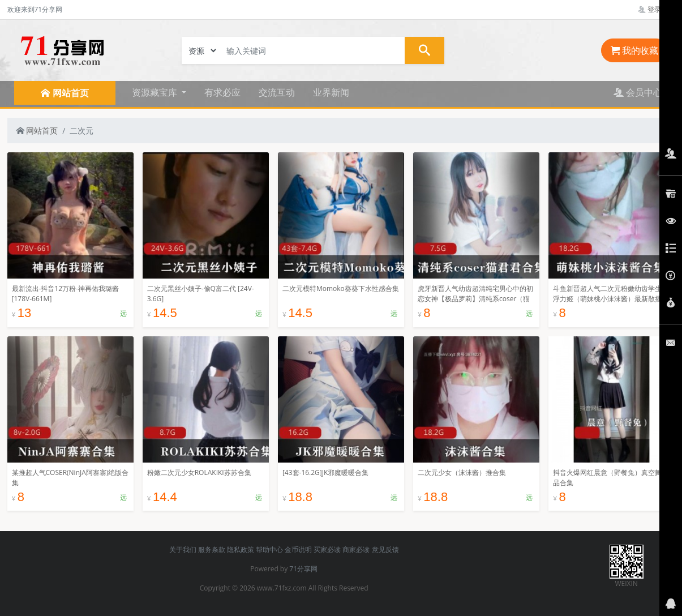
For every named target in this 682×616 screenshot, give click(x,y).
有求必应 (222, 92)
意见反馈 (385, 549)
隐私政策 (241, 549)
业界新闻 (331, 92)
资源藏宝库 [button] (156, 92)
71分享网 (303, 569)
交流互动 (277, 92)
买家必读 (327, 549)
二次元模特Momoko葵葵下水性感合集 (341, 288)
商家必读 (356, 549)
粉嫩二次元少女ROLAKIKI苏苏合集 (199, 472)
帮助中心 (269, 549)
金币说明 (298, 549)
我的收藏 (634, 50)
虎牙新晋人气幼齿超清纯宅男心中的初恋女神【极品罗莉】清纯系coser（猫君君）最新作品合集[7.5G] (475, 299)
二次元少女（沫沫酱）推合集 (462, 472)
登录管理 (656, 9)
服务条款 (212, 549)
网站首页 (37, 131)
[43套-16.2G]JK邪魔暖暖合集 (325, 472)
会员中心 (638, 92)
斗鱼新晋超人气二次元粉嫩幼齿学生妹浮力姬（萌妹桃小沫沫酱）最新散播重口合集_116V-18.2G (611, 299)
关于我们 (183, 549)
